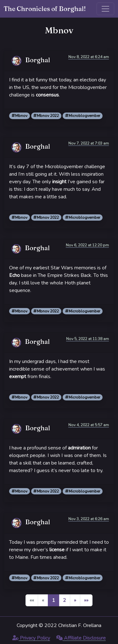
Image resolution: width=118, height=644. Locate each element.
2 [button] (65, 600)
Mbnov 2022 (46, 116)
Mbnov (20, 116)
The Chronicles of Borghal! (45, 9)
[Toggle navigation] (105, 9)
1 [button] (53, 600)
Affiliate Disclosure (81, 638)
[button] (75, 600)
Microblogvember (83, 116)
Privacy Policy (31, 638)
